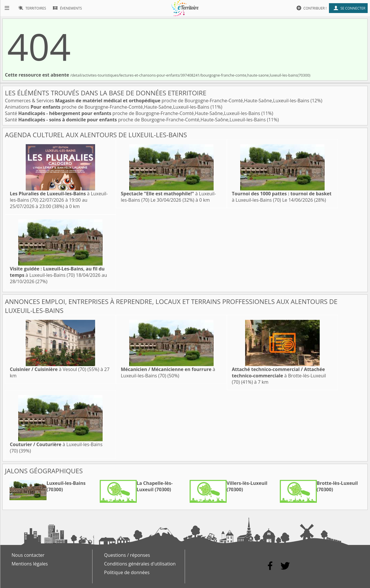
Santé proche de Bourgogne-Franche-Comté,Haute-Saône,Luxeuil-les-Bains (133, 113)
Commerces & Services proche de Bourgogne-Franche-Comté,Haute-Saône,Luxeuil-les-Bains (158, 101)
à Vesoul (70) (48, 369)
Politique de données (127, 572)
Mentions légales (30, 564)
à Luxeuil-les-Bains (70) (57, 272)
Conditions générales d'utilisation (140, 564)
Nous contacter (28, 555)
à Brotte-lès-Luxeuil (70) (279, 376)
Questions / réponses (127, 555)
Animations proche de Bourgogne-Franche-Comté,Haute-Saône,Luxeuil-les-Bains (108, 107)
